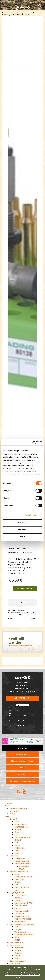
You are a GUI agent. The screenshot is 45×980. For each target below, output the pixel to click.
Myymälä (14, 811)
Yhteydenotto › (23, 698)
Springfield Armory (23, 837)
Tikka (17, 851)
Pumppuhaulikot (22, 864)
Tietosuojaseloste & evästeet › (23, 781)
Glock (17, 882)
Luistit (17, 940)
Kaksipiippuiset (22, 861)
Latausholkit (31, 13)
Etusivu (8, 803)
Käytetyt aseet (17, 893)
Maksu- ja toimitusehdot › (22, 761)
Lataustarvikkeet (8, 13)
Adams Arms (21, 824)
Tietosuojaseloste (18, 808)
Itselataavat (20, 858)
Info (7, 806)
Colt (16, 843)
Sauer (17, 845)
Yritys (12, 814)
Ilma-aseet (20, 921)
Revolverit (19, 914)
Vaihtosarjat (20, 932)
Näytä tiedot (31, 515)
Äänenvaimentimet (24, 935)
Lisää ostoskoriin (25, 589)
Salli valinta (22, 529)
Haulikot (14, 856)
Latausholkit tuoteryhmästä (20, 646)
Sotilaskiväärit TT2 (23, 903)
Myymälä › (23, 774)
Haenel (18, 829)
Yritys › (22, 768)
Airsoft (18, 956)
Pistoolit (18, 908)
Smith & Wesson (22, 887)
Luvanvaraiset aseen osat (22, 924)
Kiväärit (13, 819)
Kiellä (22, 536)
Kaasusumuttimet (18, 961)
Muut (17, 853)
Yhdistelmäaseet (23, 919)
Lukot (17, 937)
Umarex (18, 953)
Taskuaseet (20, 895)
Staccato (19, 879)
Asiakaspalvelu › (23, 754)
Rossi (17, 822)
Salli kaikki (22, 522)
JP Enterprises (21, 827)
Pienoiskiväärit (21, 906)
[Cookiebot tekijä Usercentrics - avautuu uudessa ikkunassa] (32, 442)
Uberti (17, 832)
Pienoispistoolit (22, 911)
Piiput (17, 927)
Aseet (8, 816)
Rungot (18, 929)
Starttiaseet (15, 964)
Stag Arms (19, 848)
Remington (25, 866)
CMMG (18, 840)
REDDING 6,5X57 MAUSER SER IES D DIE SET (16, 15)
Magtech (19, 950)
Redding (20, 13)
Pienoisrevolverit (22, 916)
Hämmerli (19, 948)
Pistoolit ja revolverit (19, 872)
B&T (16, 835)
